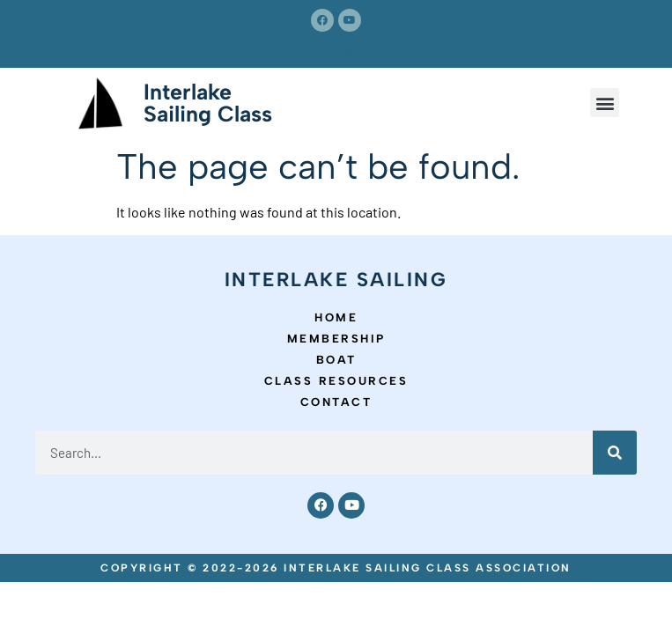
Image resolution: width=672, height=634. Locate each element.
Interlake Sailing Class (208, 103)
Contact (336, 402)
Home (336, 317)
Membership (336, 339)
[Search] (615, 453)
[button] (605, 103)
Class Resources (336, 381)
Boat (336, 360)
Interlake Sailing (336, 280)
